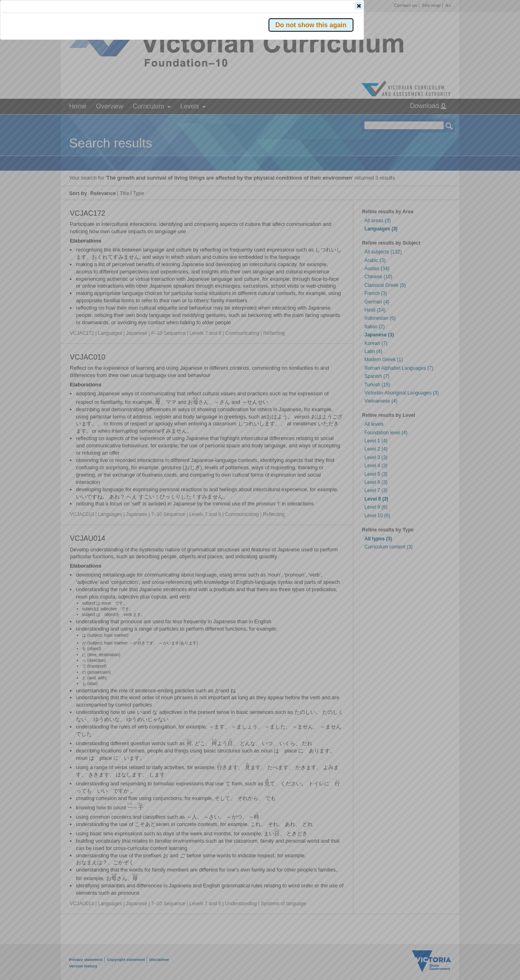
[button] (435, 121)
